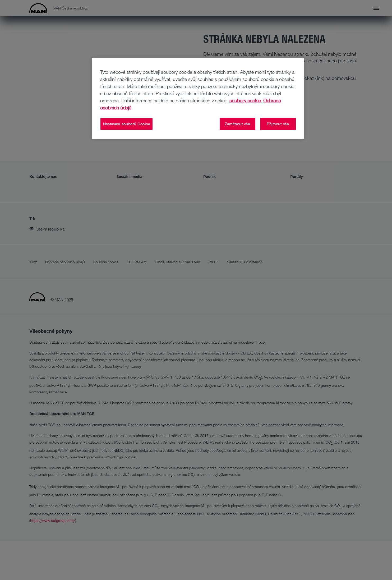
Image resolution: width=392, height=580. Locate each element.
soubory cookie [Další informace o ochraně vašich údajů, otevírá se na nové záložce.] (246, 100)
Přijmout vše (278, 124)
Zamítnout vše (237, 124)
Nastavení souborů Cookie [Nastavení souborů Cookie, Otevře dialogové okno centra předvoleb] (127, 124)
